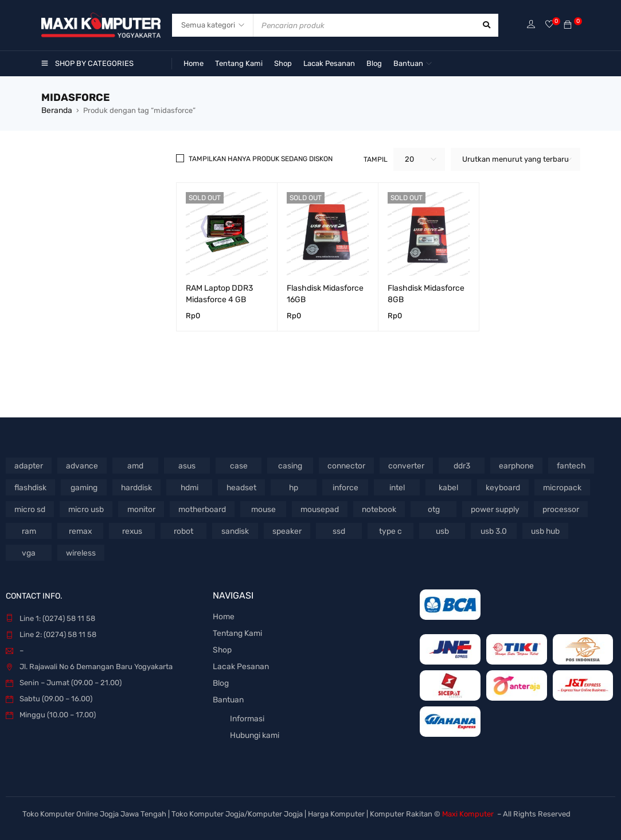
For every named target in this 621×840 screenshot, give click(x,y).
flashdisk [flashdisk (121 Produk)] (30, 487)
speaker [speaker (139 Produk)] (287, 530)
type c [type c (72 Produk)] (390, 530)
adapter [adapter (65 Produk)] (29, 465)
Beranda (56, 110)
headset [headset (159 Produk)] (240, 487)
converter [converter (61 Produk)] (399, 465)
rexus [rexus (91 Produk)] (132, 530)
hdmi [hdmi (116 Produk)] (188, 487)
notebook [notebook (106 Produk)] (372, 508)
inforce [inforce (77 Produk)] (343, 487)
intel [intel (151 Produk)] (395, 487)
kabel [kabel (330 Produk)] (446, 487)
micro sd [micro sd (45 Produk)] (29, 508)
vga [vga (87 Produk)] (29, 552)
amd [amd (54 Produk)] (133, 465)
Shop (222, 648)
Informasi (247, 714)
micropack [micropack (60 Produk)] (556, 487)
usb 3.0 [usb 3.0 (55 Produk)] (493, 530)
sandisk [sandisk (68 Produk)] (235, 530)
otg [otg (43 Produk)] (425, 508)
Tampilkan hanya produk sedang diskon (261, 158)
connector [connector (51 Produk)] (342, 465)
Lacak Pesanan (239, 664)
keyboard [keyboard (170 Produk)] (499, 487)
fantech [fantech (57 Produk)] (561, 465)
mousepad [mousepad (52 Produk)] (314, 508)
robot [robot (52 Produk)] (183, 530)
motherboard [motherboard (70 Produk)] (199, 508)
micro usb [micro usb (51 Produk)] (84, 508)
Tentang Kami (237, 632)
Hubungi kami (254, 730)
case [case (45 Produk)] (236, 465)
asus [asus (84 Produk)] (184, 465)
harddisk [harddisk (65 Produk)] (136, 487)
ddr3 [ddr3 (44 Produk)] (453, 465)
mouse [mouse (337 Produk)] (259, 508)
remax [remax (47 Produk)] (80, 530)
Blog (220, 680)
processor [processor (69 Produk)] (549, 508)
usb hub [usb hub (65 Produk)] (545, 530)
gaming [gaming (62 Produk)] (83, 487)
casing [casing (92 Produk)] (287, 465)
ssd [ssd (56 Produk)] (338, 530)
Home (223, 616)
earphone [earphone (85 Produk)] (507, 465)
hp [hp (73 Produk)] (291, 487)
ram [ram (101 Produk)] (29, 530)
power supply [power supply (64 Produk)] (485, 508)
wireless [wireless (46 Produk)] (81, 552)
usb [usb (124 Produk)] (442, 530)
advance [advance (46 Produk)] (81, 465)
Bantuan (228, 696)
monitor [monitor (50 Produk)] (139, 508)
